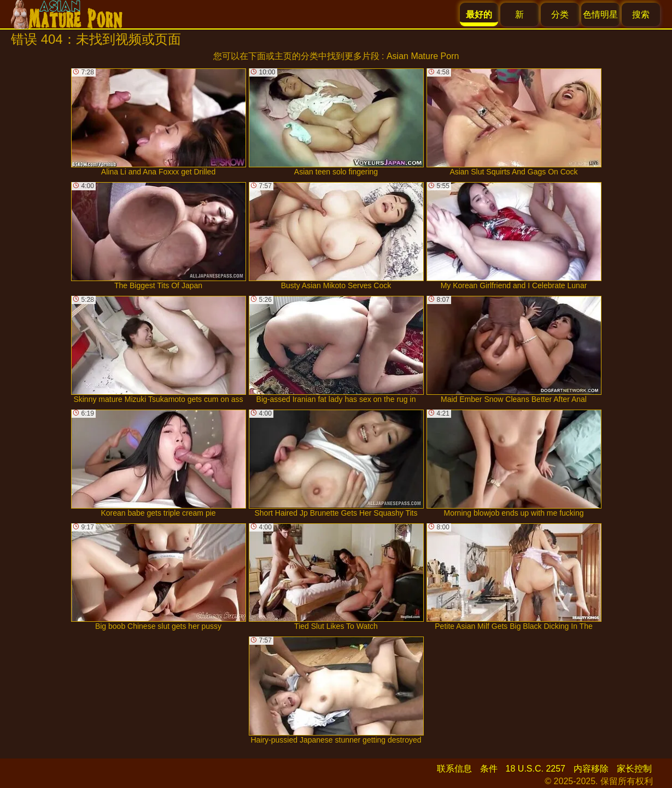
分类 (560, 14)
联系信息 (454, 769)
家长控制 (634, 769)
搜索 (641, 14)
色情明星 (600, 14)
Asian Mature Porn (423, 56)
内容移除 (591, 769)
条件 (489, 769)
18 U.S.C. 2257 (536, 769)
